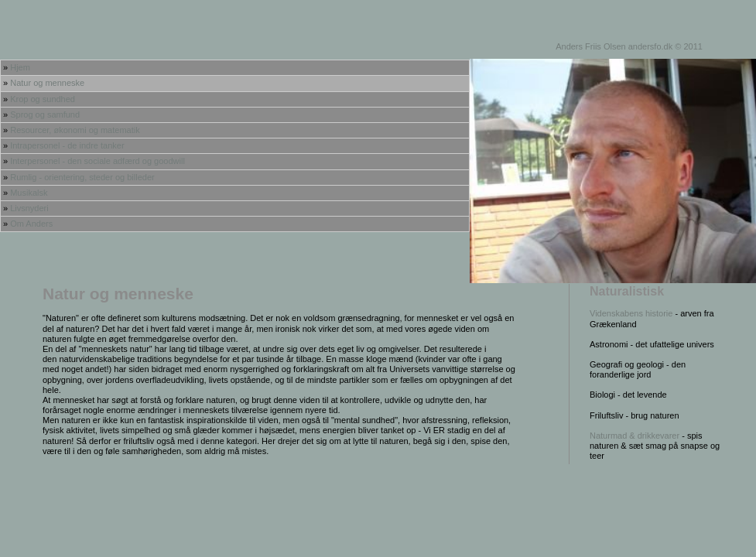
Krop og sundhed (43, 99)
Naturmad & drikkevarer (636, 436)
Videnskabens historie (631, 313)
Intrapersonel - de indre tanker (67, 145)
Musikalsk (29, 193)
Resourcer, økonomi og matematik (75, 130)
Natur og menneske (47, 83)
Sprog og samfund (45, 114)
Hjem (20, 67)
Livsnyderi (29, 208)
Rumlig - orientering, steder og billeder (82, 177)
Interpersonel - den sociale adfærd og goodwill (97, 161)
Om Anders (31, 224)
